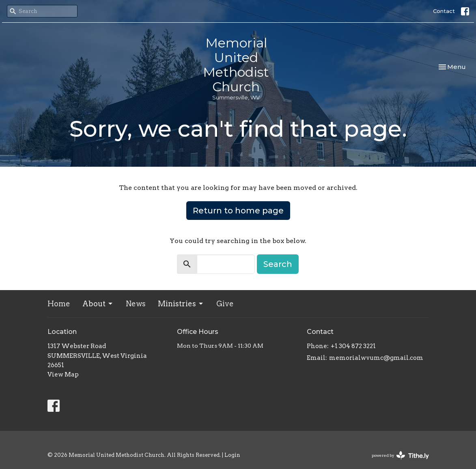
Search (278, 264)
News (136, 304)
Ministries (181, 304)
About (98, 304)
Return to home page (238, 211)
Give (225, 304)
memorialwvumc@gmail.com (376, 358)
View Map (63, 374)
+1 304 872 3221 (353, 346)
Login (232, 455)
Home (59, 304)
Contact (444, 11)
